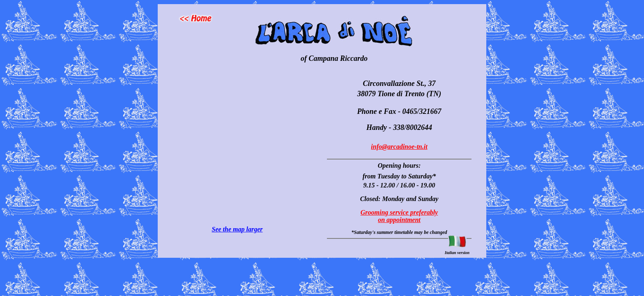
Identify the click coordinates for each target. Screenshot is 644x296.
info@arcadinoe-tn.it (399, 147)
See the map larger (237, 229)
